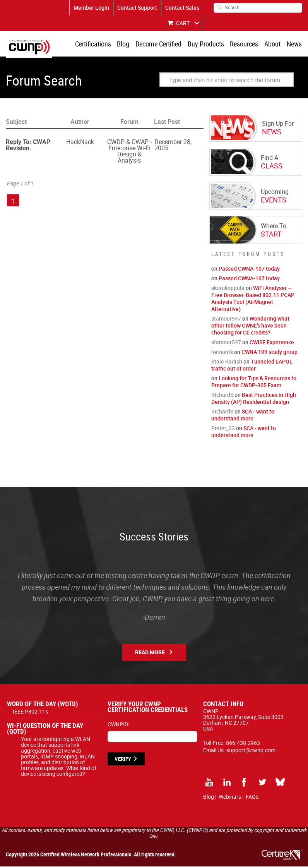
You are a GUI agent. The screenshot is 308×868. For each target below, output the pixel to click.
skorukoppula (228, 289)
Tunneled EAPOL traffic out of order (252, 366)
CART (183, 23)
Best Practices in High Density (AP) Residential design (254, 400)
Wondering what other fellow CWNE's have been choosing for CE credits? (250, 327)
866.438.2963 (243, 744)
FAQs (252, 798)
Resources (247, 45)
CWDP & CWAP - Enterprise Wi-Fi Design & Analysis (129, 153)
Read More (150, 654)
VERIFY (123, 760)
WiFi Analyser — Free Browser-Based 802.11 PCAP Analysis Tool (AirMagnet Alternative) (253, 300)
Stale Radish (227, 363)
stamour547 (226, 320)
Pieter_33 (223, 430)
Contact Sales (182, 8)
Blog (129, 45)
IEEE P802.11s (30, 713)
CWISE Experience (272, 344)
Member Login (91, 8)
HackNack (80, 143)
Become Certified (163, 45)
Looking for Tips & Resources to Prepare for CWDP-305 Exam (254, 383)
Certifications (100, 45)
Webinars (230, 798)
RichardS (222, 396)
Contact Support (137, 8)
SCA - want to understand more (243, 416)
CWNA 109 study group (269, 353)
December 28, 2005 (173, 146)
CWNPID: (118, 726)
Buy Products (209, 45)
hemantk (222, 353)
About (274, 45)
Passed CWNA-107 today (249, 270)
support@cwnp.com (251, 752)
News (295, 45)
